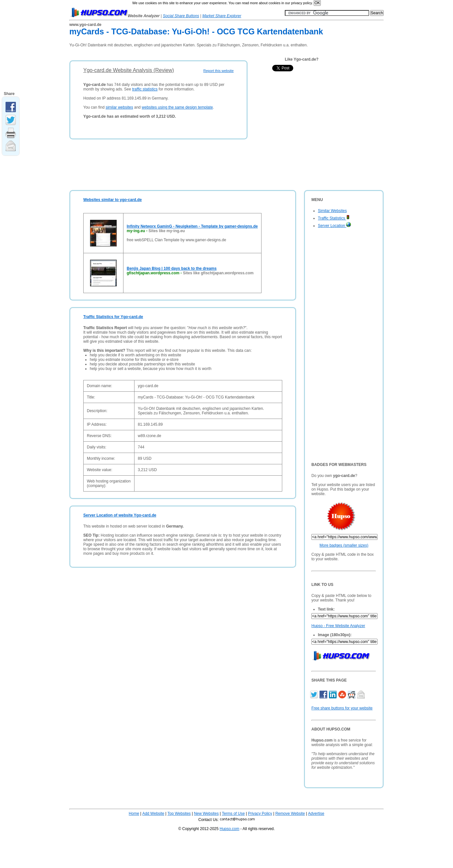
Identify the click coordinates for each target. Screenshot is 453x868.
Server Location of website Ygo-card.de (120, 515)
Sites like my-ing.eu (167, 231)
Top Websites (179, 814)
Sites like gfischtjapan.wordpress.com (218, 273)
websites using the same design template (177, 107)
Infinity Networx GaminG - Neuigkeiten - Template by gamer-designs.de (192, 226)
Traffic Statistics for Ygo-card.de (113, 317)
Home (134, 814)
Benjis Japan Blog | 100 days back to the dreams (172, 268)
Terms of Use (233, 814)
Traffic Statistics (334, 218)
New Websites (206, 814)
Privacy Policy (260, 814)
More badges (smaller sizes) (344, 545)
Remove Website (290, 814)
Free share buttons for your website (342, 708)
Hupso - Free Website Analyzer (338, 626)
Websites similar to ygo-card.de (113, 200)
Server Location (334, 226)
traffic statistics (145, 89)
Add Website (153, 814)
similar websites (119, 107)
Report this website (218, 71)
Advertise (316, 814)
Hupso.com (230, 829)
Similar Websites (332, 211)
